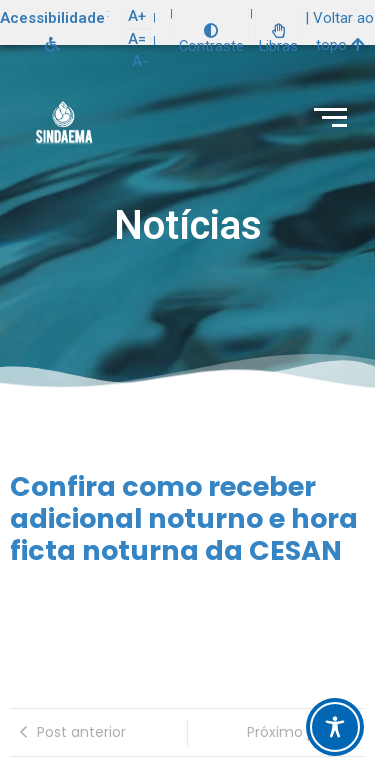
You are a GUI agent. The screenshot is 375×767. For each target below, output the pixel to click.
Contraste (211, 39)
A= (137, 39)
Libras (278, 39)
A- (140, 61)
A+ (137, 16)
